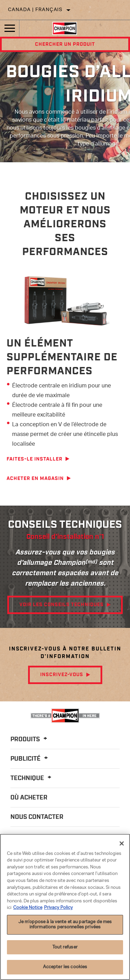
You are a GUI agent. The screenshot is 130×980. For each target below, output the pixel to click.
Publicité (30, 759)
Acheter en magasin (35, 479)
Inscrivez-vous (62, 675)
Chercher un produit (65, 44)
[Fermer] (122, 843)
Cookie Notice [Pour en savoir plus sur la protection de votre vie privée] (28, 908)
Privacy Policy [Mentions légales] (58, 908)
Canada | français (35, 10)
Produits (30, 740)
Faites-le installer (34, 459)
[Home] (65, 28)
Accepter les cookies (65, 967)
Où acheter (29, 798)
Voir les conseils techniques (62, 605)
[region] (65, 907)
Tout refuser (65, 947)
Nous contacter (37, 817)
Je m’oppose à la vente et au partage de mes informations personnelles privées (65, 925)
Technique (32, 778)
